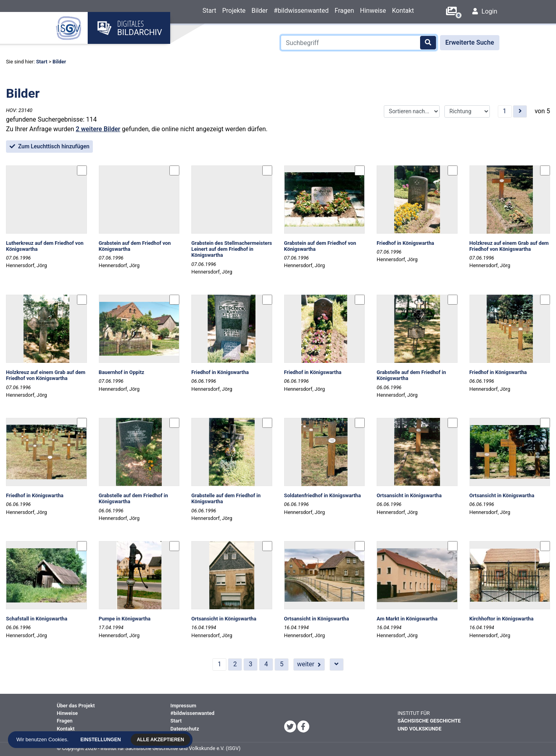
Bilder (260, 11)
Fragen (344, 11)
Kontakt (403, 11)
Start (209, 11)
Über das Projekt (76, 706)
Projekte (234, 11)
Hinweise (373, 11)
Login (485, 11)
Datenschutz (185, 729)
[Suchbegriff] (359, 43)
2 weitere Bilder (98, 129)
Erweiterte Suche (470, 42)
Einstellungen (101, 740)
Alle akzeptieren (161, 740)
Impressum (184, 706)
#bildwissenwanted (301, 11)
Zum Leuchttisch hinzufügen (49, 146)
